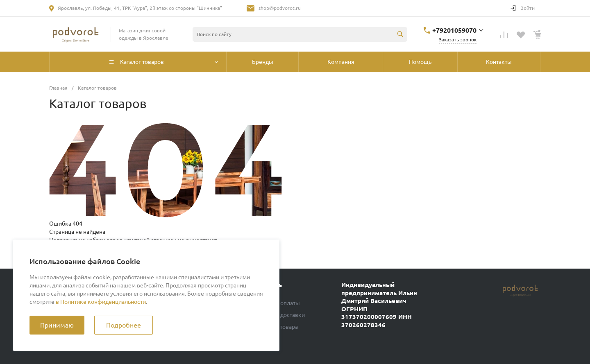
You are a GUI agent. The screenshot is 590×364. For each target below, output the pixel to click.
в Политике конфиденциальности (101, 302)
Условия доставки (281, 315)
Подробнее (124, 325)
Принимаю (57, 325)
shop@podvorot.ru (280, 8)
